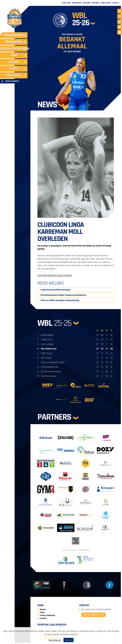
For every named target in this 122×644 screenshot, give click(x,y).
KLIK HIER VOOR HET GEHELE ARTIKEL (55, 275)
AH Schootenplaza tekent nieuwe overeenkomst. (63, 295)
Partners (96, 3)
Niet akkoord (55, 640)
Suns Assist (106, 3)
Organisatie (77, 3)
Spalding (87, 3)
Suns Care (66, 3)
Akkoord (68, 640)
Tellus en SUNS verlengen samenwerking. (60, 300)
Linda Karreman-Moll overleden (56, 290)
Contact (116, 3)
